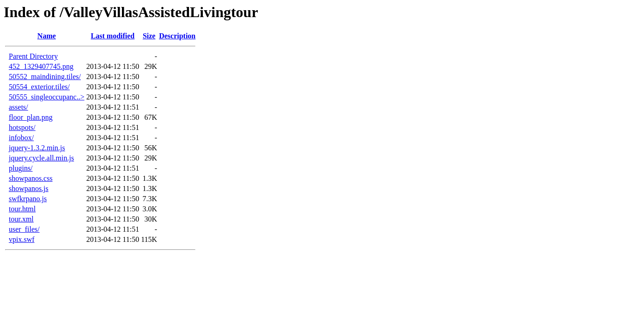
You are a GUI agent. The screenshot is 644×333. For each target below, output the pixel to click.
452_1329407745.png (41, 66)
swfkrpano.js (28, 199)
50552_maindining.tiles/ (45, 77)
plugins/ (21, 168)
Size (149, 36)
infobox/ (21, 138)
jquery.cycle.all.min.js (41, 158)
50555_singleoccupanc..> (47, 97)
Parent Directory (33, 56)
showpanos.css (31, 178)
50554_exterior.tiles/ (39, 87)
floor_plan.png (31, 117)
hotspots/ (22, 127)
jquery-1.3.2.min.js (37, 148)
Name (47, 36)
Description (177, 36)
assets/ (18, 107)
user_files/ (24, 229)
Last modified (113, 36)
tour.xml (21, 219)
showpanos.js (29, 188)
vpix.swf (22, 239)
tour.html (22, 209)
